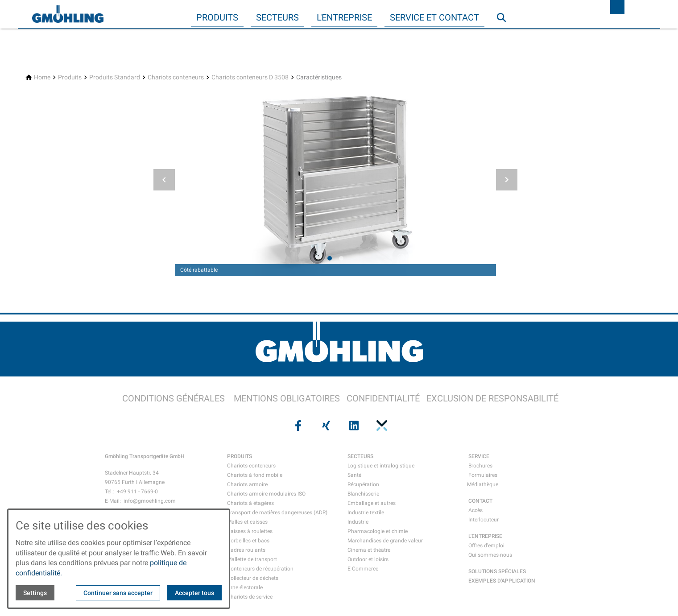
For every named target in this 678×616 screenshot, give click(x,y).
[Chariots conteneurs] (176, 77)
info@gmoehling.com (150, 501)
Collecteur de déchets (253, 578)
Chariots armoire (247, 484)
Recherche (505, 35)
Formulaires (483, 475)
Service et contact (434, 17)
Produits (217, 17)
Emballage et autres (372, 503)
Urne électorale (245, 587)
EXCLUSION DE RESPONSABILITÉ (492, 398)
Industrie (358, 522)
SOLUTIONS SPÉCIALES (497, 571)
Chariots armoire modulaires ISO (266, 494)
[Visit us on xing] (325, 426)
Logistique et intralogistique (381, 466)
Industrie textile (366, 513)
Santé (354, 475)
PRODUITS (240, 456)
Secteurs (277, 17)
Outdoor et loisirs (368, 559)
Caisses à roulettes (250, 531)
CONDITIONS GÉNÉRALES (174, 398)
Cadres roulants (246, 550)
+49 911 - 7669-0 (137, 492)
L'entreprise (344, 17)
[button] (164, 180)
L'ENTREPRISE (485, 536)
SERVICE (479, 456)
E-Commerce (363, 569)
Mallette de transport (252, 559)
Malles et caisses (247, 522)
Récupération (363, 484)
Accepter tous (194, 593)
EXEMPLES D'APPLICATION (502, 581)
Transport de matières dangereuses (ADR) (277, 513)
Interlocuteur (484, 520)
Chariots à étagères (250, 503)
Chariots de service (250, 597)
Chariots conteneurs (251, 466)
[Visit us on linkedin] (353, 426)
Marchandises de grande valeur (385, 541)
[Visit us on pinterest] (380, 426)
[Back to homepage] (68, 14)
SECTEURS (360, 456)
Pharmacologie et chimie (378, 531)
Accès (475, 510)
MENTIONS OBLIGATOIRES (287, 398)
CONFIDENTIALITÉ (383, 398)
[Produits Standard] (115, 77)
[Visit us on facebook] (297, 426)
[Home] (42, 77)
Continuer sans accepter (118, 593)
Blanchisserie (363, 494)
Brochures (480, 466)
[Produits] (70, 77)
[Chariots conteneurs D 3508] (250, 77)
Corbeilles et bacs (248, 541)
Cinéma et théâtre (369, 550)
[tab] (330, 258)
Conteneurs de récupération (260, 569)
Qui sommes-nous (490, 555)
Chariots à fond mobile (255, 475)
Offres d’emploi (486, 546)
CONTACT (480, 501)
